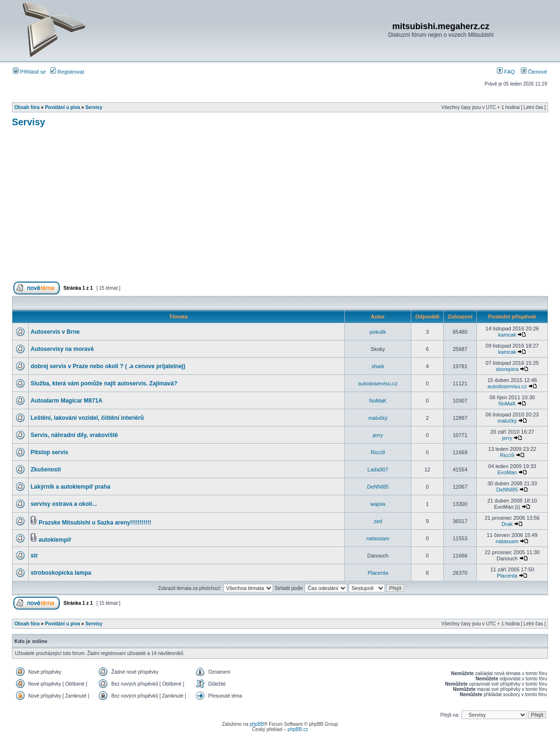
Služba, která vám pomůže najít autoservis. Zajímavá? (104, 383)
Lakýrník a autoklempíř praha (71, 487)
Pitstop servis (49, 452)
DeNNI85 (378, 487)
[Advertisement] (280, 208)
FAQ (506, 72)
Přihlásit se (29, 72)
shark (378, 366)
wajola (378, 504)
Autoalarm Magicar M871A (66, 401)
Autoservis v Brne (55, 332)
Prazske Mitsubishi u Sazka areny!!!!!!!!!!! (95, 523)
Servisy (94, 107)
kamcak (507, 335)
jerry (378, 435)
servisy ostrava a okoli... (64, 504)
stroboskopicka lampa (61, 573)
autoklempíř (55, 540)
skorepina (507, 369)
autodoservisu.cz (378, 383)
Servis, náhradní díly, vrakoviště (74, 435)
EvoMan (507, 472)
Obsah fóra (27, 107)
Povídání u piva (62, 107)
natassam (378, 538)
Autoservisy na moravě (62, 349)
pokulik (378, 332)
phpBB (257, 724)
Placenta (378, 573)
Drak (507, 524)
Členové (534, 72)
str (34, 556)
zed (378, 521)
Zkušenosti (46, 470)
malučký (378, 418)
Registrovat (67, 72)
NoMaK (378, 401)
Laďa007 (378, 470)
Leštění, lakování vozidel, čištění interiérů (87, 418)
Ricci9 (378, 452)
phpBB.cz (298, 729)
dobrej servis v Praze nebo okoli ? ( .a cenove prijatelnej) (108, 366)
